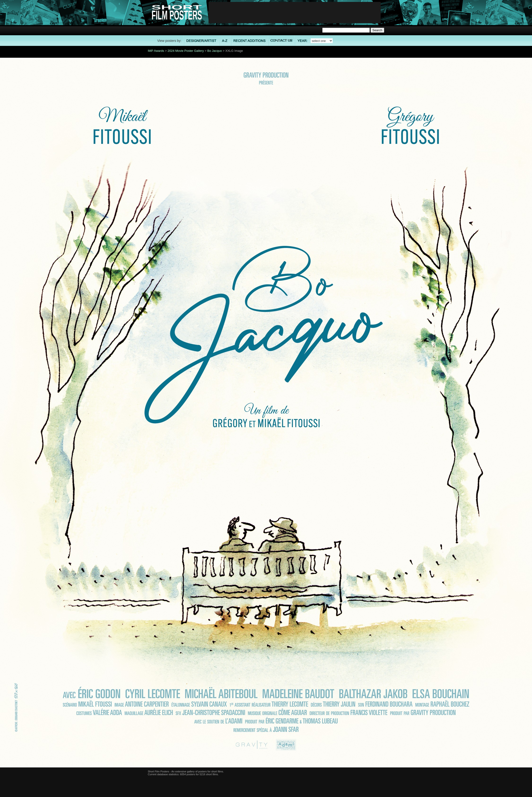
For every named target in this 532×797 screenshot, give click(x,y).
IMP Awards (156, 51)
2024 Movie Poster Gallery (186, 51)
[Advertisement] (295, 13)
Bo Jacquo (215, 51)
